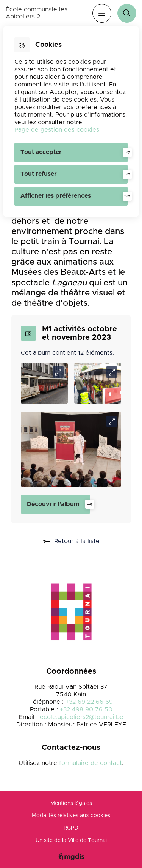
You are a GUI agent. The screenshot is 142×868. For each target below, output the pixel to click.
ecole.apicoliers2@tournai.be (82, 717)
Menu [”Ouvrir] (102, 13)
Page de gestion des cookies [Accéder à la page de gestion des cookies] (57, 130)
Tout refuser (39, 174)
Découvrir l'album (53, 504)
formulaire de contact (91, 763)
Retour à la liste (80, 542)
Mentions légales (71, 803)
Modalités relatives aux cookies (71, 816)
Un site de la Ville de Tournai (71, 840)
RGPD (71, 828)
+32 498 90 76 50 (86, 709)
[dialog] (71, 122)
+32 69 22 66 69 (89, 702)
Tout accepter (41, 152)
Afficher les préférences (56, 196)
